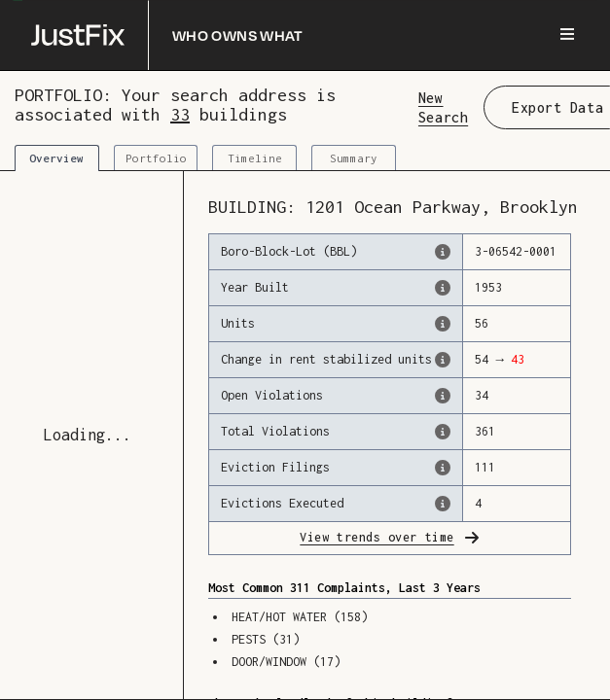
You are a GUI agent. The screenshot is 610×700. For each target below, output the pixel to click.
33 (180, 114)
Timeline (255, 158)
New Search (443, 107)
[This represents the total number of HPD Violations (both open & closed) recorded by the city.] (443, 432)
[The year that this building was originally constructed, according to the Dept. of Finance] (443, 288)
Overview (56, 158)
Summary (354, 158)
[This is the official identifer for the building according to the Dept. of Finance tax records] (443, 252)
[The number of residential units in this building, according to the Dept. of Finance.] (443, 324)
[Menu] (567, 35)
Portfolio (156, 158)
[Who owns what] (167, 35)
